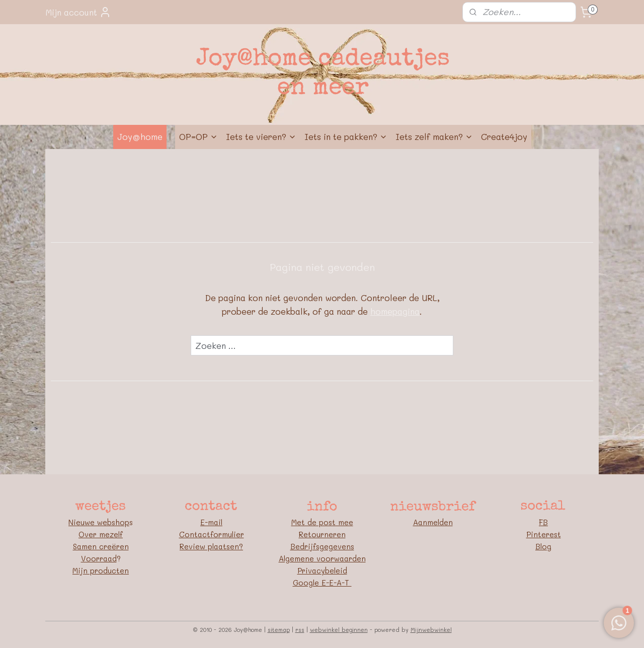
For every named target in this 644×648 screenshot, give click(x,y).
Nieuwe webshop (99, 522)
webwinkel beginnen (339, 630)
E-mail (211, 522)
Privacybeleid (322, 570)
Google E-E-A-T (322, 583)
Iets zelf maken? (434, 136)
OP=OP (198, 136)
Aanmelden (433, 522)
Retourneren (322, 534)
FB (543, 522)
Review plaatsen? (211, 546)
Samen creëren (101, 546)
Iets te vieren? (261, 136)
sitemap (279, 630)
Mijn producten (101, 570)
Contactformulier (212, 534)
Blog (543, 546)
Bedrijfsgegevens (322, 546)
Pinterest (544, 534)
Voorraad (99, 558)
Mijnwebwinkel (431, 630)
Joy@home (140, 136)
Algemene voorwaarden (322, 558)
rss (300, 630)
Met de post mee (322, 522)
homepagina (395, 311)
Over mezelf (101, 534)
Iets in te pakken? (346, 136)
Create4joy (504, 136)
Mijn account (78, 12)
